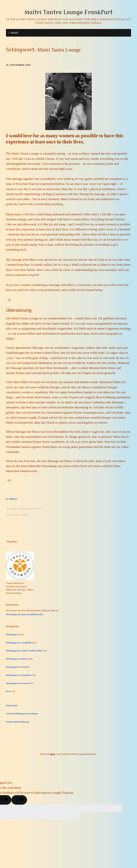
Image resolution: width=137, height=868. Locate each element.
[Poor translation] (19, 800)
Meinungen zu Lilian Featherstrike (24, 651)
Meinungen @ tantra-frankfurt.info (24, 614)
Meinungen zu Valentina (19, 675)
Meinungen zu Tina (16, 667)
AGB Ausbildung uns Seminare (22, 714)
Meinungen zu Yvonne (17, 683)
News (9, 691)
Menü (14, 33)
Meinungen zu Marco (31, 509)
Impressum (12, 705)
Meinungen (12, 509)
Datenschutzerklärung (17, 722)
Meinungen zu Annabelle (19, 643)
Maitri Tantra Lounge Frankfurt (68, 12)
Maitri (13, 499)
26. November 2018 (18, 65)
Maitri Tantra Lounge (17, 515)
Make (53, 754)
